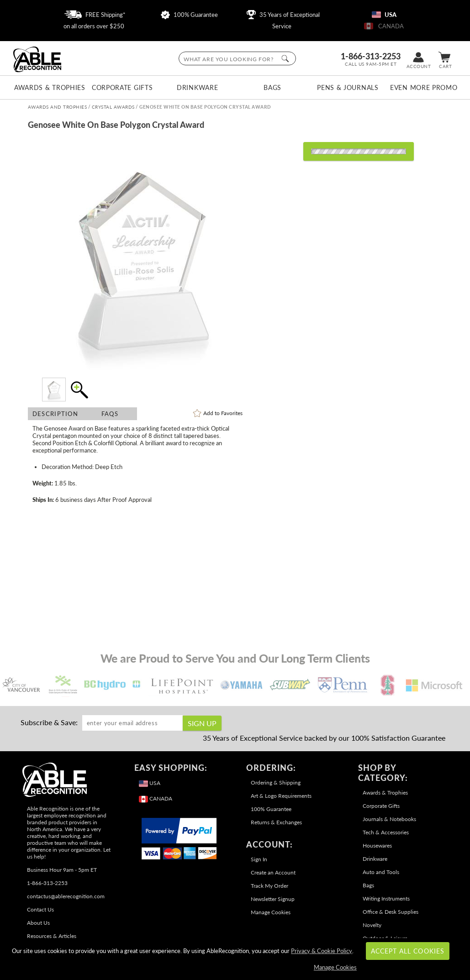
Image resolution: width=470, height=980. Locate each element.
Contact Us (40, 909)
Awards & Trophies (47, 87)
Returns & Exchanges (276, 822)
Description (55, 414)
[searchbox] (237, 58)
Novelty (372, 925)
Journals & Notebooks (389, 819)
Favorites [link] (223, 413)
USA (384, 15)
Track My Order (269, 886)
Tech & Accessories (386, 832)
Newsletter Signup (273, 899)
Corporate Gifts (122, 87)
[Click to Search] (285, 58)
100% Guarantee (189, 15)
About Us (38, 923)
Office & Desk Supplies (391, 912)
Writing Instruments (386, 898)
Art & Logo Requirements (281, 796)
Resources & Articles (52, 936)
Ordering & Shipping (276, 782)
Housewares (377, 846)
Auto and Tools (381, 872)
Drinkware (197, 87)
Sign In (259, 859)
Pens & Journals (348, 87)
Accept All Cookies (408, 951)
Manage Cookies (271, 912)
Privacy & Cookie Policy (322, 951)
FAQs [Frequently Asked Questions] (110, 414)
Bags (272, 87)
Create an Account (273, 872)
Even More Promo (423, 87)
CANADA (384, 26)
